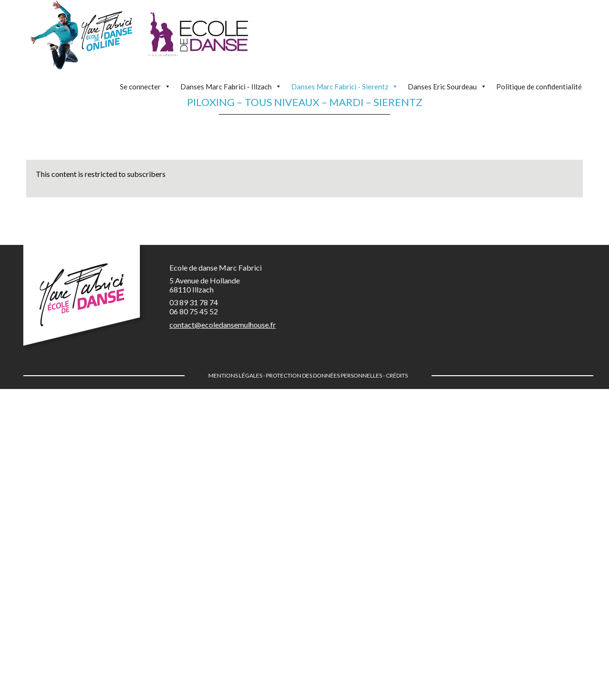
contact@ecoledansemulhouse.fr (223, 325)
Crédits (397, 375)
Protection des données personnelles (324, 375)
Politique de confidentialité (539, 87)
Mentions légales (235, 375)
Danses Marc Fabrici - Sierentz (345, 87)
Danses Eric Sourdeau (447, 87)
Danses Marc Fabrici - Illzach (231, 87)
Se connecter (145, 87)
